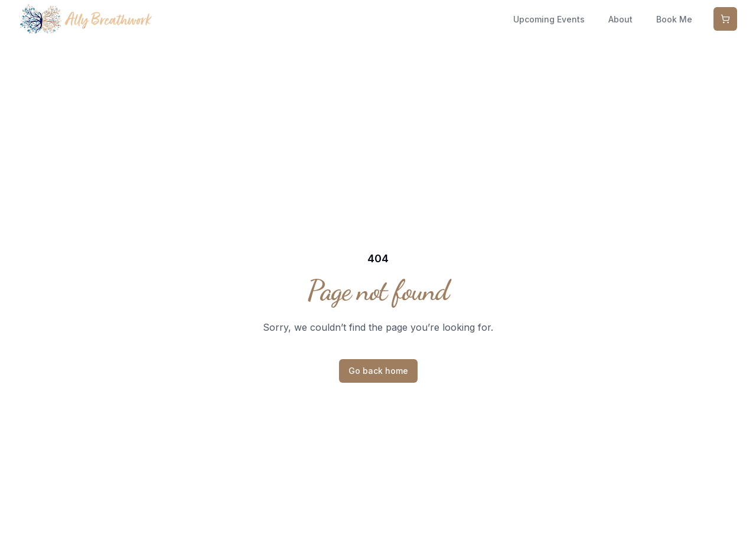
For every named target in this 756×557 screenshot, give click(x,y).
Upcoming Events (549, 19)
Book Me (674, 19)
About (620, 19)
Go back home (378, 371)
